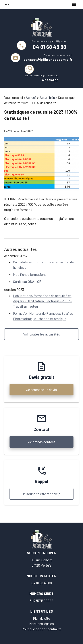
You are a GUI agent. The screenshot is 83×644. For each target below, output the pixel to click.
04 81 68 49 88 (49, 47)
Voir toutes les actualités (42, 334)
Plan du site (41, 618)
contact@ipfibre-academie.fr (48, 59)
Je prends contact (42, 442)
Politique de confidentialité (42, 629)
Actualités (47, 97)
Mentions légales (41, 624)
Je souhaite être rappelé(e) (42, 494)
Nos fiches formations (30, 274)
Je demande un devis (41, 390)
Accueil (31, 97)
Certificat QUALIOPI (28, 281)
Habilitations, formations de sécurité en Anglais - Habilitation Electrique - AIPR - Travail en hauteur (42, 301)
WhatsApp (50, 80)
